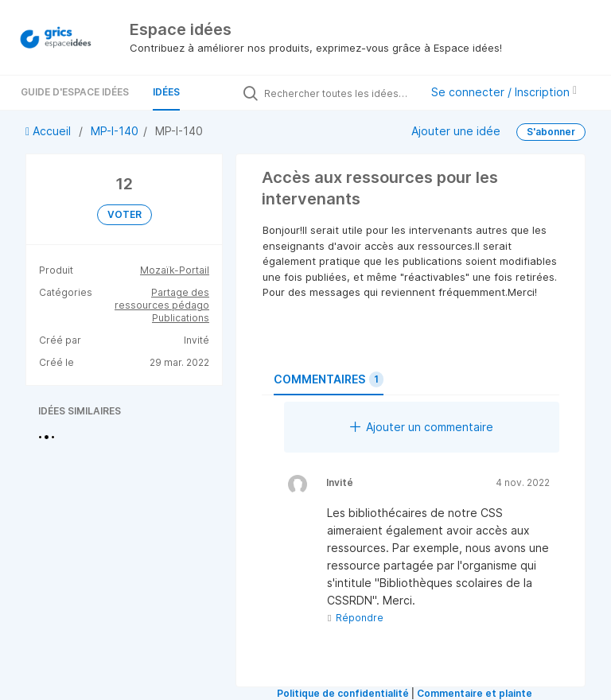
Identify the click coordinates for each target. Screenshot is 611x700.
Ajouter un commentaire (422, 427)
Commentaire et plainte (475, 693)
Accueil (50, 131)
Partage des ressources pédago (162, 299)
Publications (181, 318)
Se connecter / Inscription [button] (504, 92)
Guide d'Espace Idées (75, 92)
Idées (166, 92)
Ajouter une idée (456, 131)
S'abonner (551, 132)
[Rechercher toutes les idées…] (338, 93)
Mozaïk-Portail (175, 270)
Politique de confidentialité (343, 693)
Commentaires (329, 379)
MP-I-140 (115, 131)
